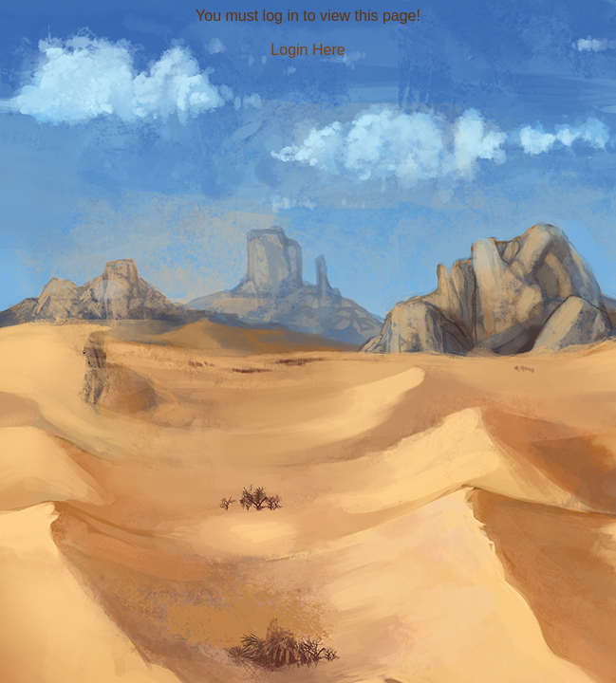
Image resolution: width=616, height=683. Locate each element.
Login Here (308, 50)
